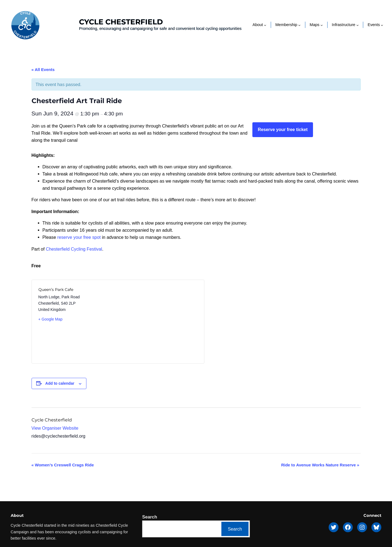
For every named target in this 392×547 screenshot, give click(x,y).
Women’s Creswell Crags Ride (63, 465)
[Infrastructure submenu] (358, 25)
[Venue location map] (157, 322)
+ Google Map (50, 319)
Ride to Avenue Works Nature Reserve (320, 465)
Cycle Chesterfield (121, 22)
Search (150, 517)
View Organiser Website (55, 428)
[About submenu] (265, 25)
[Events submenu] (382, 25)
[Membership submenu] (299, 25)
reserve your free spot (79, 237)
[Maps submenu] (322, 25)
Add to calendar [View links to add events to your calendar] (60, 383)
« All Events (43, 70)
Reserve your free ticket (283, 130)
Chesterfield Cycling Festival (74, 249)
